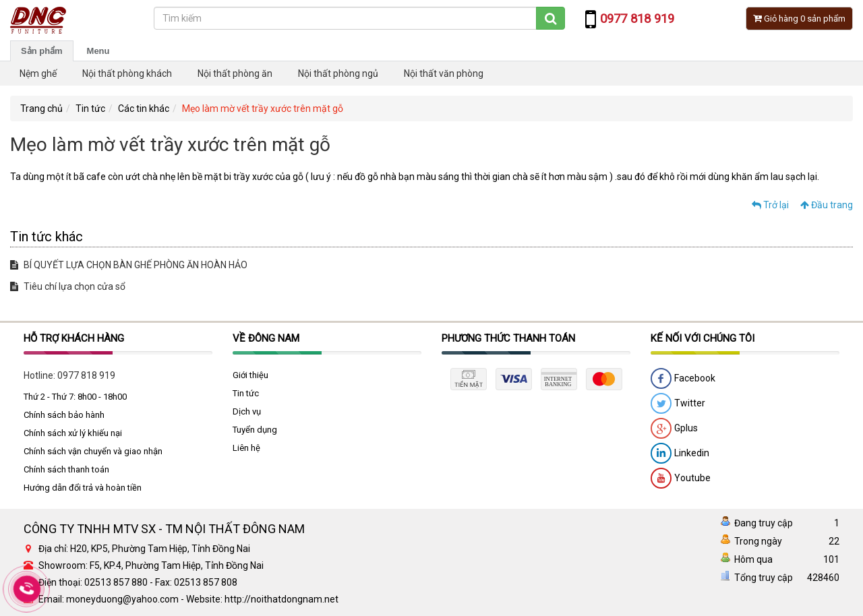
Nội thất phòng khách (127, 73)
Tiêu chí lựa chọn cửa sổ (68, 286)
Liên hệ (246, 448)
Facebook (683, 379)
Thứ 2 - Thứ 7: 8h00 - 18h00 (75, 397)
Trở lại (770, 205)
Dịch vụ (247, 411)
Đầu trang (827, 205)
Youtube (681, 479)
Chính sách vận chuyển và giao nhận (93, 451)
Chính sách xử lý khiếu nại (73, 433)
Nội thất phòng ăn (235, 73)
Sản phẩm (42, 51)
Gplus (674, 429)
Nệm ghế (38, 73)
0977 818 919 (86, 375)
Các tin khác (144, 109)
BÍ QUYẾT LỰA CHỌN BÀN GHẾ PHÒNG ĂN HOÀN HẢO (129, 265)
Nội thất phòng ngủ (338, 73)
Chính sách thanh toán (66, 469)
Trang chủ (41, 109)
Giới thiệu (250, 375)
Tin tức (90, 109)
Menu (98, 51)
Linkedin (680, 454)
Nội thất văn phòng (444, 73)
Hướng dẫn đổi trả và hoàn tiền (83, 488)
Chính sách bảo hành (64, 415)
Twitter (678, 404)
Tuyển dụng (255, 430)
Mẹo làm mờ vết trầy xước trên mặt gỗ (263, 109)
